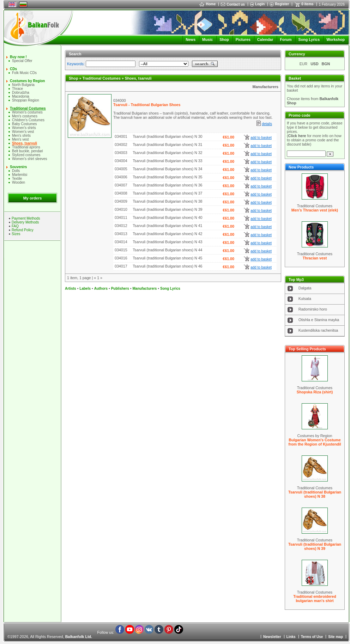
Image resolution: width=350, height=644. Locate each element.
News (191, 39)
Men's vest (20, 139)
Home (207, 4)
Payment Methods (26, 218)
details (267, 124)
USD (315, 64)
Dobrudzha (21, 93)
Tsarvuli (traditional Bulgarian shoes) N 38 (315, 494)
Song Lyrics (309, 39)
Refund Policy (23, 230)
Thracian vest (315, 258)
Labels (85, 289)
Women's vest (23, 132)
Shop (224, 39)
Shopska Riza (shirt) (315, 392)
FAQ (15, 226)
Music (207, 39)
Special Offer (22, 61)
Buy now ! (18, 57)
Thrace (17, 89)
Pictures (243, 39)
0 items (307, 4)
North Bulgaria (23, 85)
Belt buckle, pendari (28, 151)
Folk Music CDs (24, 73)
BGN (326, 64)
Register (282, 4)
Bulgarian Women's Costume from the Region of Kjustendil (315, 442)
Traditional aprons (26, 147)
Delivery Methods (25, 222)
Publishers (120, 289)
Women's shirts (24, 128)
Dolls (16, 171)
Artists (71, 289)
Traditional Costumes (28, 108)
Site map (336, 637)
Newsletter (272, 637)
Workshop (336, 39)
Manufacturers (265, 87)
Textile (17, 179)
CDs (13, 69)
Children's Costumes (28, 120)
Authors (101, 289)
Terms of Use (312, 637)
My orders (33, 198)
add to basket (261, 138)
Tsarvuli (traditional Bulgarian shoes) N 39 (315, 546)
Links (291, 637)
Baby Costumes (25, 124)
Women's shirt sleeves (30, 159)
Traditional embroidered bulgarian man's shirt (315, 599)
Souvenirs (18, 167)
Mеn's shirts (21, 136)
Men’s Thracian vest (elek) (315, 210)
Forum (286, 39)
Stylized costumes (26, 155)
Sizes (16, 234)
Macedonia (21, 96)
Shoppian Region (26, 100)
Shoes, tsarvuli (25, 143)
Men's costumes (25, 116)
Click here (297, 136)
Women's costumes (27, 112)
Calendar (265, 39)
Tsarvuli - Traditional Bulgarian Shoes (147, 105)
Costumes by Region (27, 81)
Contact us (236, 4)
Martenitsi (20, 175)
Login (260, 4)
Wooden (19, 182)
